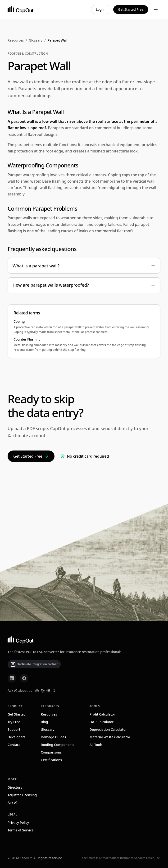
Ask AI (13, 803)
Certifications (51, 760)
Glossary (36, 40)
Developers (16, 737)
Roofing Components (58, 745)
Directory (15, 787)
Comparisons (51, 752)
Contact (14, 745)
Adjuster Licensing (22, 795)
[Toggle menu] (156, 9)
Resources (16, 40)
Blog (44, 722)
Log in (101, 9)
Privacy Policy (18, 823)
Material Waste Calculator (110, 737)
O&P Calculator (102, 722)
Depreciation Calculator (108, 729)
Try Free (14, 722)
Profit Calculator (102, 714)
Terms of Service (20, 830)
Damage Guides (53, 737)
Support (14, 729)
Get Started (17, 714)
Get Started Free (131, 9)
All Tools (96, 745)
